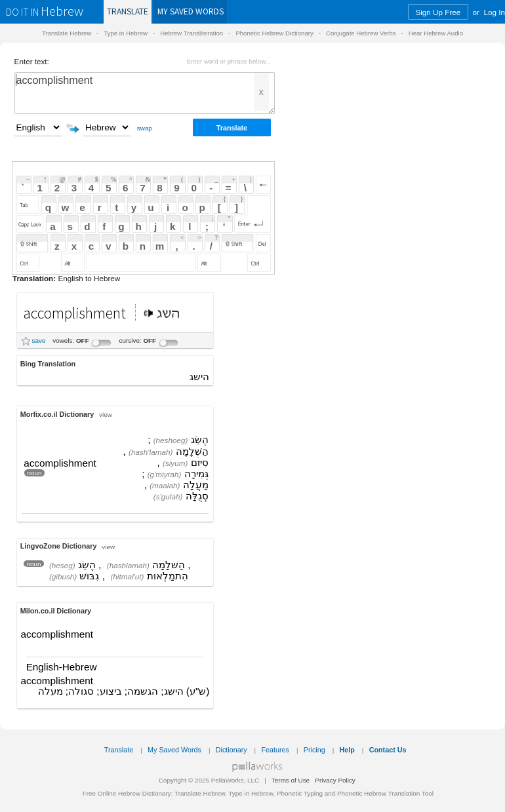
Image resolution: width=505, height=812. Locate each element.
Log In (495, 12)
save (39, 340)
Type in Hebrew (126, 33)
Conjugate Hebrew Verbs (361, 33)
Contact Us (388, 750)
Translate (128, 11)
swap (145, 128)
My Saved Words (174, 750)
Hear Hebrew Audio (436, 33)
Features (275, 750)
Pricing (314, 750)
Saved (191, 11)
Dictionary (232, 750)
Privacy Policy (335, 780)
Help (347, 750)
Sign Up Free (438, 12)
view (106, 415)
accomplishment (145, 93)
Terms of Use (291, 780)
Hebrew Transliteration (192, 33)
